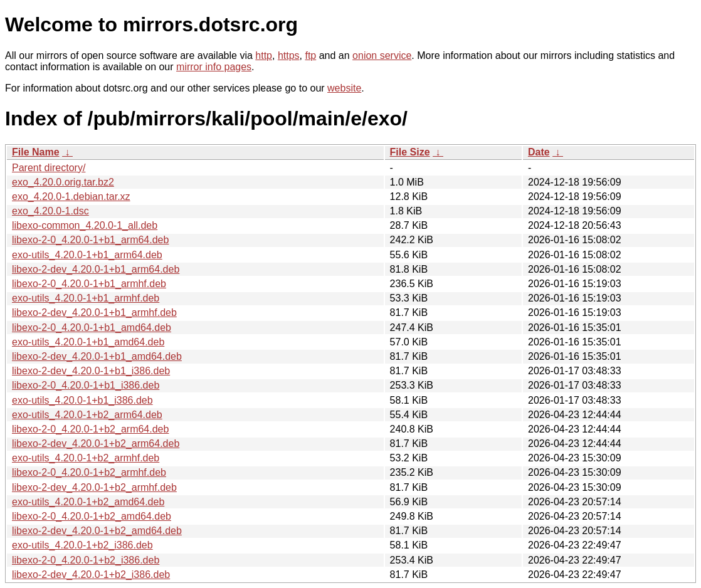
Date (539, 152)
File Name (36, 152)
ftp (310, 55)
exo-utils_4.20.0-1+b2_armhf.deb (86, 458)
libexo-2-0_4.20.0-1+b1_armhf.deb (89, 284)
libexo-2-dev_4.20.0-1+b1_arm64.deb (96, 269)
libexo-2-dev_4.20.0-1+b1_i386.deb (91, 371)
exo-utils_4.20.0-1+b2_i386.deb (82, 545)
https (289, 55)
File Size (410, 152)
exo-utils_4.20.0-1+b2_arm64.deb (87, 415)
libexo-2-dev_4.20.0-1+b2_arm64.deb (96, 444)
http (264, 55)
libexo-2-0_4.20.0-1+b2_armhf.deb (89, 472)
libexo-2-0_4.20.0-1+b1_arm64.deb (90, 240)
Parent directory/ (49, 168)
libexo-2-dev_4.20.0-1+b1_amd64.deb (97, 356)
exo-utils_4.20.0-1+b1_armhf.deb (86, 298)
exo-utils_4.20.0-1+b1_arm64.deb (87, 255)
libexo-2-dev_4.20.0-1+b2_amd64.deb (97, 531)
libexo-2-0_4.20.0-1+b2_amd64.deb (92, 516)
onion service (382, 55)
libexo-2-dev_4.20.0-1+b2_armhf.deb (94, 487)
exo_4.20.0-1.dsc (50, 211)
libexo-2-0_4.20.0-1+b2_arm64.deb (90, 429)
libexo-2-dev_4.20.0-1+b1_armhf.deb (94, 312)
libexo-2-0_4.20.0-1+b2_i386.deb (86, 560)
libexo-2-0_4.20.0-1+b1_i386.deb (86, 385)
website (344, 88)
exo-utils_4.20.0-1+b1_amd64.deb (88, 342)
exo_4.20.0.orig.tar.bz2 (63, 182)
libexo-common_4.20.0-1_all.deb (85, 225)
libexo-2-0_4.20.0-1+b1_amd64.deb (92, 328)
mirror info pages (214, 67)
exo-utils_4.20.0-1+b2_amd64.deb (88, 502)
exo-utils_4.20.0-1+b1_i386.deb (82, 400)
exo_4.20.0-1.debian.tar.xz (71, 197)
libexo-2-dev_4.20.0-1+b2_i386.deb (91, 575)
